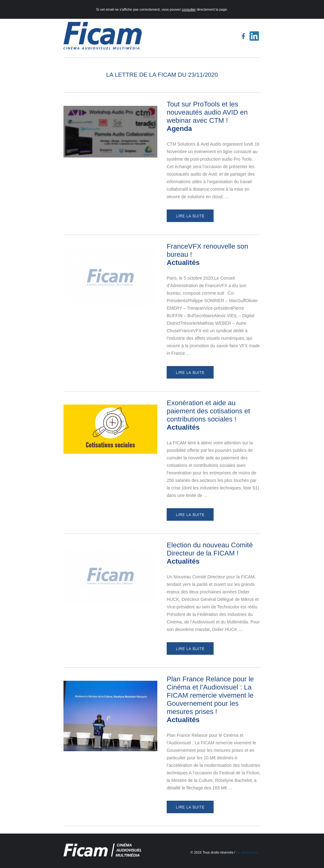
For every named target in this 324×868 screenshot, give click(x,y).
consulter (189, 9)
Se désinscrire (247, 852)
